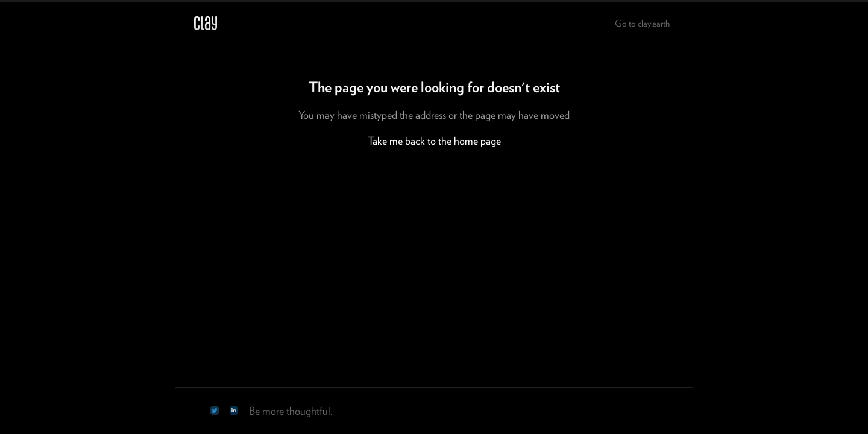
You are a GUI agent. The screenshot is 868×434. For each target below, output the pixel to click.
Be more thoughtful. (291, 411)
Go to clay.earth (642, 24)
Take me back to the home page (434, 141)
